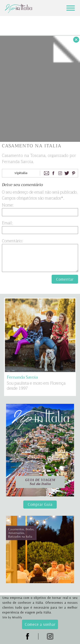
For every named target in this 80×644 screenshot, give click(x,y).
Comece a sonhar (40, 624)
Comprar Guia (40, 504)
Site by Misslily (12, 617)
